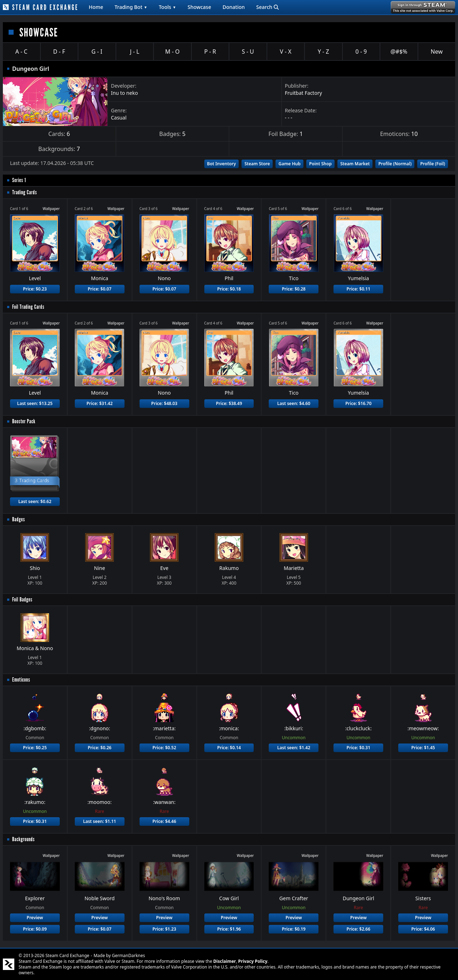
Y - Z (323, 52)
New (437, 52)
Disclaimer (225, 961)
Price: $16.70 (358, 403)
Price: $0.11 (359, 289)
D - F (59, 52)
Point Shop (320, 164)
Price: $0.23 (35, 289)
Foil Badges (22, 599)
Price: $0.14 (229, 748)
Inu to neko (124, 93)
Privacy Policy (253, 961)
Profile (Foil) (433, 164)
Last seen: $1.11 (99, 821)
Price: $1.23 (164, 929)
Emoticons (21, 680)
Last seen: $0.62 (35, 501)
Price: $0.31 (359, 748)
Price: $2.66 (359, 929)
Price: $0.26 (99, 748)
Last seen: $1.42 (294, 748)
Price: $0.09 (35, 929)
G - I (97, 52)
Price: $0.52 (164, 748)
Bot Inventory (222, 164)
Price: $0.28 (294, 289)
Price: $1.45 (423, 748)
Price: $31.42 (100, 403)
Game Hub (289, 164)
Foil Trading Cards (28, 307)
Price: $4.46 (164, 821)
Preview (35, 918)
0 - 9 (361, 52)
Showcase (199, 7)
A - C (21, 52)
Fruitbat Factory (303, 93)
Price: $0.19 (294, 929)
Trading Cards (25, 192)
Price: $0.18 (229, 289)
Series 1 (19, 180)
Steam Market (355, 164)
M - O (172, 52)
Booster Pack (24, 421)
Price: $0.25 (35, 748)
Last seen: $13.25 (35, 403)
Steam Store (257, 164)
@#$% (399, 52)
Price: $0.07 (99, 289)
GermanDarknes (129, 955)
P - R (210, 52)
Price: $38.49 (229, 403)
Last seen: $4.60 (294, 403)
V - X (286, 52)
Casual (119, 118)
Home (96, 7)
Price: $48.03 (164, 403)
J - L (135, 52)
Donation (234, 7)
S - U (248, 52)
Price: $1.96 (229, 929)
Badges (19, 519)
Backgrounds (23, 839)
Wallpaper (51, 209)
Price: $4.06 (423, 929)
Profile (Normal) (395, 164)
